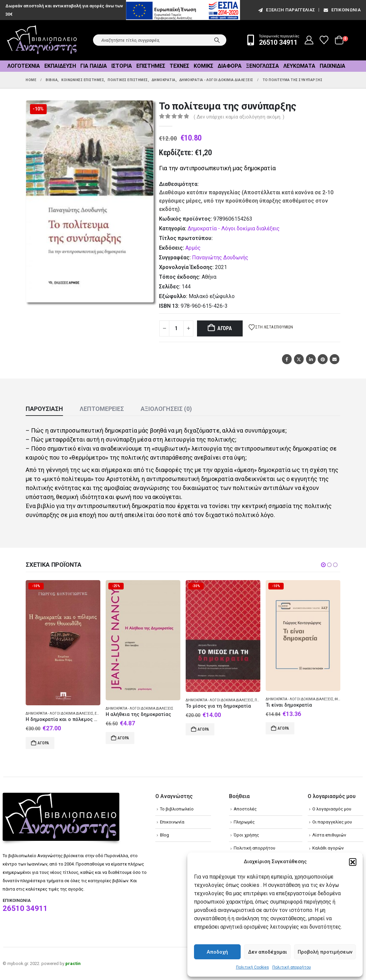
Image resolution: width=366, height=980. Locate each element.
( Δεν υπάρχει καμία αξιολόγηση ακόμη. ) (239, 117)
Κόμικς (203, 66)
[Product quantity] (176, 328)
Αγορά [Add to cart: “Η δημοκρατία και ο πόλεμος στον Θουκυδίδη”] (43, 743)
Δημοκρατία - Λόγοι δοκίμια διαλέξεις (234, 228)
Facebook (287, 359)
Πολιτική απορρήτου (292, 967)
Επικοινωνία (342, 10)
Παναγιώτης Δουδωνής (220, 258)
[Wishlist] (324, 40)
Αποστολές (245, 809)
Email (334, 359)
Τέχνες (179, 66)
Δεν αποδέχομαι (267, 952)
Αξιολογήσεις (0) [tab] (166, 409)
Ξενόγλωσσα (262, 66)
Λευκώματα (299, 66)
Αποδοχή (217, 952)
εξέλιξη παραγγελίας (286, 10)
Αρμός (193, 248)
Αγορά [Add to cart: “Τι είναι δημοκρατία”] (283, 728)
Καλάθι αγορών (328, 848)
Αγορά (225, 328)
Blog (164, 835)
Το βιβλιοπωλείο (177, 809)
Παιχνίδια (332, 66)
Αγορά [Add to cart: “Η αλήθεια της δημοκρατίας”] (123, 738)
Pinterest (322, 359)
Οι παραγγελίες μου (332, 822)
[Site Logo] (42, 40)
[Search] (217, 40)
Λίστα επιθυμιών (329, 835)
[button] (353, 862)
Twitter (299, 359)
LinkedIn (311, 359)
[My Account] (309, 40)
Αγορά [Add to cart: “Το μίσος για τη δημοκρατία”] (203, 729)
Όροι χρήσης (246, 835)
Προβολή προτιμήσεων (325, 952)
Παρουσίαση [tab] (44, 409)
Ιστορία (122, 66)
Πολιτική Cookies (252, 967)
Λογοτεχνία (24, 66)
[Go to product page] (63, 643)
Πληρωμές (244, 822)
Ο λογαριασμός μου (332, 809)
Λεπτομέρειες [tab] (102, 409)
